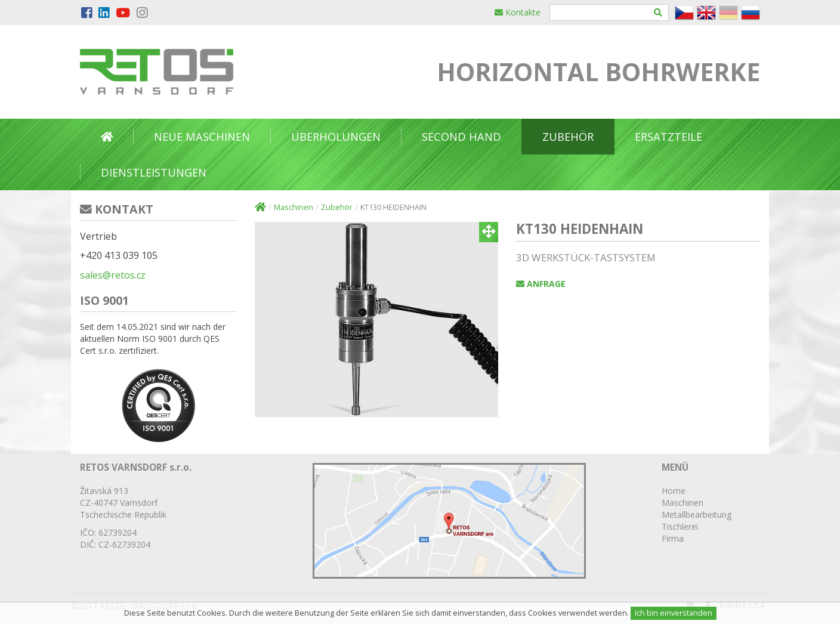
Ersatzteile (668, 137)
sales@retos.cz (113, 275)
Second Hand (461, 137)
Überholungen (336, 137)
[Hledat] (658, 13)
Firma (673, 538)
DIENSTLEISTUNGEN (154, 172)
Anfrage (541, 284)
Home (674, 491)
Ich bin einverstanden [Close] (674, 613)
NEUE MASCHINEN (202, 137)
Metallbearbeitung (697, 515)
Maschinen (294, 207)
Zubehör (568, 137)
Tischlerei (680, 526)
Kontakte (518, 12)
